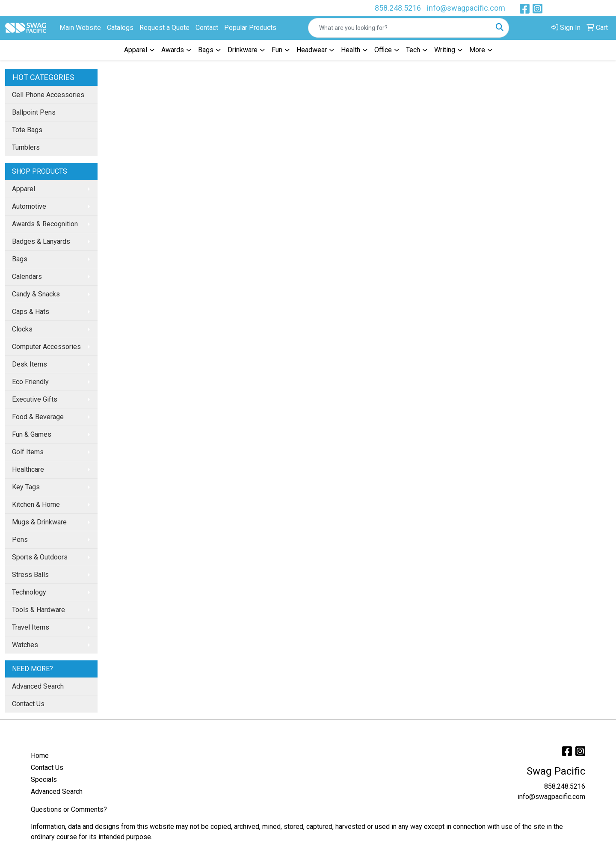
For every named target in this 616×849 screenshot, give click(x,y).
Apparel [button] (136, 50)
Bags (20, 259)
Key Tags (26, 487)
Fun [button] (277, 50)
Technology (29, 592)
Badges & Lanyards (41, 241)
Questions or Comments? (69, 809)
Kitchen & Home (36, 504)
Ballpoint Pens (34, 112)
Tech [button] (413, 50)
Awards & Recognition (45, 224)
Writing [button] (445, 50)
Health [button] (351, 50)
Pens (20, 540)
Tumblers (26, 147)
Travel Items (31, 627)
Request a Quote (164, 28)
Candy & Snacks (36, 294)
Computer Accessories (46, 347)
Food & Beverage (38, 417)
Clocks (22, 329)
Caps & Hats (31, 312)
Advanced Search (38, 686)
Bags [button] (206, 50)
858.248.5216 (398, 8)
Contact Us (28, 704)
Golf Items (28, 452)
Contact (207, 28)
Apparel (24, 189)
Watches (25, 645)
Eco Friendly (30, 382)
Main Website (80, 28)
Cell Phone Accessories (48, 95)
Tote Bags (27, 130)
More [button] (477, 50)
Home (40, 756)
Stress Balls (30, 575)
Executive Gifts (35, 399)
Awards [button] (173, 50)
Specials (44, 779)
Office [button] (383, 50)
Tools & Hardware (38, 610)
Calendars (27, 277)
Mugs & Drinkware (39, 522)
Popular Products (250, 28)
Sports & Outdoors (40, 557)
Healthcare (28, 469)
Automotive (29, 206)
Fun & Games (32, 434)
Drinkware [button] (243, 50)
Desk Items (30, 364)
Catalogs (120, 28)
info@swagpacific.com (466, 8)
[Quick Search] (400, 28)
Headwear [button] (312, 50)
